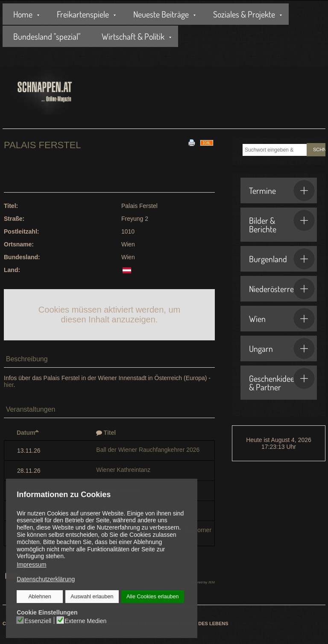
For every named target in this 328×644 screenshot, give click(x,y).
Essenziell (38, 621)
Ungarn (282, 348)
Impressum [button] (31, 565)
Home (23, 14)
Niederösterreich (282, 289)
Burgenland (282, 259)
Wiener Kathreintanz (123, 470)
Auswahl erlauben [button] (92, 597)
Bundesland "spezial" (47, 36)
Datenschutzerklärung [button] (46, 579)
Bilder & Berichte (282, 222)
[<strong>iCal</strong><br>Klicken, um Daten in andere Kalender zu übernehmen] (207, 142)
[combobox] (275, 150)
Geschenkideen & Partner (282, 380)
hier (9, 385)
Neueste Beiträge (161, 14)
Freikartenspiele (83, 14)
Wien (282, 319)
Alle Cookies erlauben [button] (152, 597)
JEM (211, 582)
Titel (110, 433)
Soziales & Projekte (244, 14)
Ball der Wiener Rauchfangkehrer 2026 (148, 450)
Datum (28, 433)
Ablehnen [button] (40, 597)
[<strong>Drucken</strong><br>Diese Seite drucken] (192, 142)
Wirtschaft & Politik (133, 36)
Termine (282, 190)
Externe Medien (85, 621)
